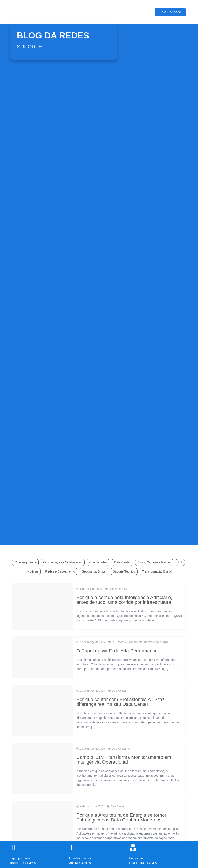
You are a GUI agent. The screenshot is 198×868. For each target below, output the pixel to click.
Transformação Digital (157, 571)
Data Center (122, 562)
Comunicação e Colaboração (63, 562)
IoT (180, 562)
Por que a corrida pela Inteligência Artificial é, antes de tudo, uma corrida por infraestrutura (124, 600)
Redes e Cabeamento (60, 571)
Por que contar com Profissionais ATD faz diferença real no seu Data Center (121, 702)
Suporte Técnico (124, 571)
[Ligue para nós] (14, 847)
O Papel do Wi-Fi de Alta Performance (117, 651)
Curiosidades (98, 562)
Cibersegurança (25, 562)
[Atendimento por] (73, 847)
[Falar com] (133, 847)
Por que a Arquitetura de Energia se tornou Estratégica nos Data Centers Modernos (122, 817)
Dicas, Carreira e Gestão (154, 562)
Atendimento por (80, 858)
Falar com (136, 858)
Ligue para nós (20, 858)
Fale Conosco (170, 12)
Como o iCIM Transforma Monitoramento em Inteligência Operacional (124, 760)
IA (125, 589)
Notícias (33, 571)
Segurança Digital (94, 571)
